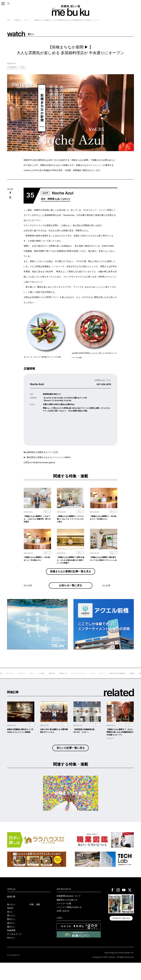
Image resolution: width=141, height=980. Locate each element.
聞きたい (12, 934)
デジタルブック (15, 951)
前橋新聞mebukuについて (70, 909)
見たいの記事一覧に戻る (71, 761)
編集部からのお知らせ (68, 913)
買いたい (12, 930)
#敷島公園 (8, 681)
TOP (9, 20)
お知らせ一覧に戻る (71, 591)
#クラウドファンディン (94, 681)
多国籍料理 (13, 68)
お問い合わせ (63, 926)
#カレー (44, 681)
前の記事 (28, 595)
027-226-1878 (103, 385)
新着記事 (18, 20)
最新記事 (12, 910)
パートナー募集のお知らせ (70, 922)
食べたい (12, 918)
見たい (28, 20)
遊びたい (12, 938)
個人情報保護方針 (14, 972)
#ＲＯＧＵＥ (20, 681)
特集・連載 (35, 918)
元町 (24, 68)
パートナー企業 (64, 917)
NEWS (11, 922)
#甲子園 (54, 681)
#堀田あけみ (77, 681)
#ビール (119, 681)
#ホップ (109, 681)
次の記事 (107, 595)
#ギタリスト (33, 681)
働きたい (12, 943)
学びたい (12, 955)
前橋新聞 (12, 947)
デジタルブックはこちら (121, 932)
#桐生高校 (65, 681)
